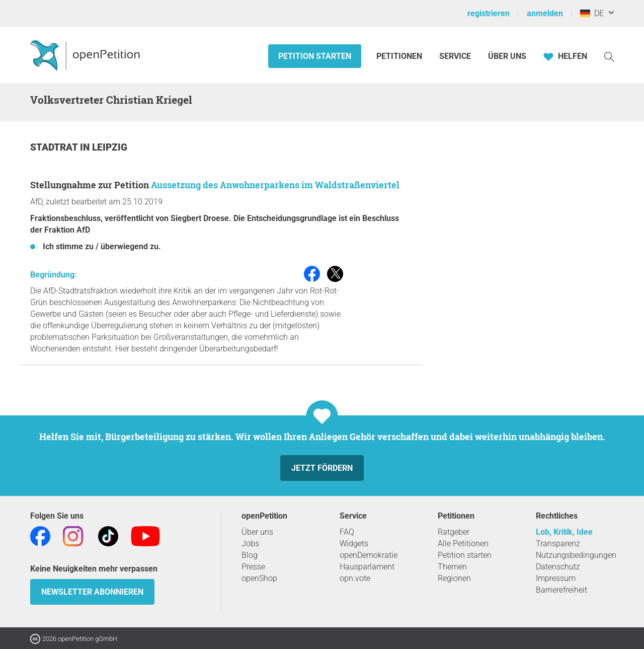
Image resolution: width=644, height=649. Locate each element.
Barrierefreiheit (561, 590)
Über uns (257, 532)
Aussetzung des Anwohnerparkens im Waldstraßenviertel (275, 185)
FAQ (347, 532)
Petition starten (315, 56)
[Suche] (609, 56)
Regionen (454, 578)
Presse (253, 567)
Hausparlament (367, 567)
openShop (259, 578)
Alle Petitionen (463, 544)
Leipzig (110, 147)
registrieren (489, 13)
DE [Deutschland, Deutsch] (592, 13)
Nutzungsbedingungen (576, 555)
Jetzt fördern (322, 468)
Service (455, 56)
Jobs (250, 544)
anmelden (545, 13)
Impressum (556, 578)
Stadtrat (55, 147)
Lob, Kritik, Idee (564, 532)
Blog (250, 555)
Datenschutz (558, 567)
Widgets (354, 544)
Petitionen (400, 56)
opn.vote (355, 578)
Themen (452, 567)
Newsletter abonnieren (92, 592)
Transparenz (558, 544)
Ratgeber (454, 532)
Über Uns (507, 56)
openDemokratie (369, 555)
